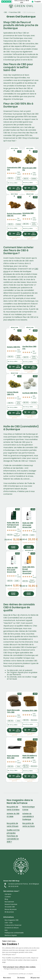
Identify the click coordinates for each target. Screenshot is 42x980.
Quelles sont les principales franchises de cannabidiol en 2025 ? (13, 836)
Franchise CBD (15, 12)
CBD (5, 12)
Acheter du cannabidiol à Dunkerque (28, 817)
